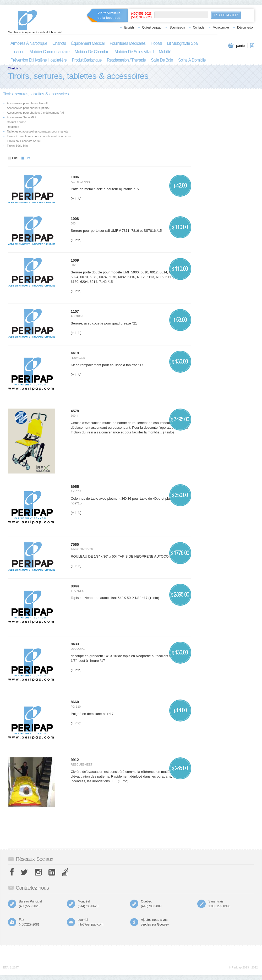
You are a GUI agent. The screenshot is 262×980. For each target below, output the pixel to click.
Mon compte (221, 27)
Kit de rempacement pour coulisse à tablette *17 (107, 365)
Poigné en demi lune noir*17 (92, 714)
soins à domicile (192, 60)
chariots (59, 43)
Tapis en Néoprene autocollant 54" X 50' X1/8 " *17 (109, 598)
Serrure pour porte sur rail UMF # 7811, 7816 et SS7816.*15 (116, 231)
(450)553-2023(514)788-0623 (141, 15)
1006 (75, 177)
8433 (75, 644)
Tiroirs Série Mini (18, 146)
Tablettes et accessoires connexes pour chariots (37, 131)
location (17, 52)
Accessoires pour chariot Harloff (27, 103)
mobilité (165, 52)
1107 (75, 311)
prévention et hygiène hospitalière (39, 60)
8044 (75, 586)
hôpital (156, 43)
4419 (75, 353)
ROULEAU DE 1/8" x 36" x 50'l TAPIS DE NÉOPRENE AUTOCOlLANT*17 (127, 556)
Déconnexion (246, 27)
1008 (75, 219)
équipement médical (88, 43)
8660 (75, 702)
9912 (75, 760)
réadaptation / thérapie (126, 60)
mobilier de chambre (92, 52)
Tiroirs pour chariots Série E (25, 141)
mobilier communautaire (50, 52)
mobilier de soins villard (134, 52)
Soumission (177, 27)
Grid (13, 158)
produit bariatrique (87, 60)
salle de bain (162, 60)
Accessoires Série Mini (21, 117)
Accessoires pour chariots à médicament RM (35, 113)
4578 (75, 411)
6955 (75, 487)
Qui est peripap (152, 27)
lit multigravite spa (182, 43)
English (129, 27)
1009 (75, 260)
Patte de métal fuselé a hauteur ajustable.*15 (105, 189)
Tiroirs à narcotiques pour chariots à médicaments (39, 136)
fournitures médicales (128, 43)
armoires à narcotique (29, 43)
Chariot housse (17, 122)
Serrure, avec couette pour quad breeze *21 (104, 323)
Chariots (13, 68)
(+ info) (76, 198)
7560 (75, 544)
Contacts (198, 27)
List (26, 158)
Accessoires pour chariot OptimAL (29, 108)
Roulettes (13, 127)
